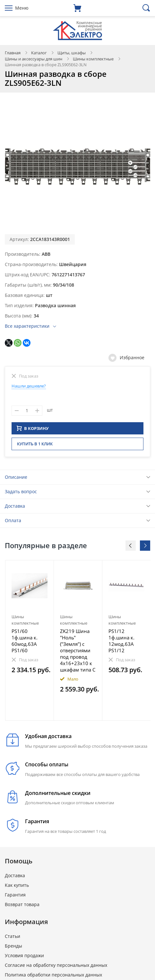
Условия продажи (24, 957)
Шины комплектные (93, 59)
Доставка (15, 508)
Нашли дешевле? (29, 386)
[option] (30, 642)
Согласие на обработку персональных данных (56, 967)
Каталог (39, 53)
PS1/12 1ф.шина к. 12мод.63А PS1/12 (121, 643)
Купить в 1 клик (35, 446)
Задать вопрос (21, 493)
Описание (16, 479)
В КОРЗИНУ (33, 430)
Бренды (13, 948)
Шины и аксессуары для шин (34, 59)
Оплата (13, 522)
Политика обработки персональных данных (53, 977)
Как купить (17, 887)
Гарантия (15, 897)
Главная (13, 53)
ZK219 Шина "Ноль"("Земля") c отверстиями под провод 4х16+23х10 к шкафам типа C (78, 652)
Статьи (13, 938)
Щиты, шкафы (72, 53)
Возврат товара (22, 906)
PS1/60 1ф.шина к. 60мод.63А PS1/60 (25, 643)
